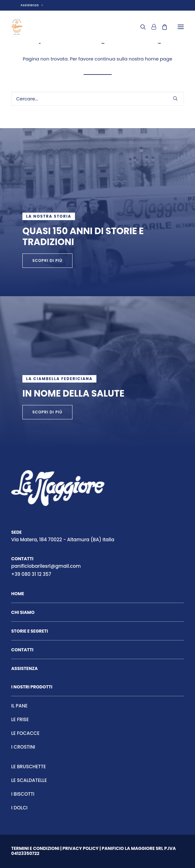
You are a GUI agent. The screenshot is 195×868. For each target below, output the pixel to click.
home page (159, 59)
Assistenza (32, 5)
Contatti (22, 650)
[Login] (151, 27)
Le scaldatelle (29, 780)
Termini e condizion (35, 848)
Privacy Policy (81, 848)
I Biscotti (23, 794)
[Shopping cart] (162, 27)
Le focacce (25, 733)
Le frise (20, 719)
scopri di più (47, 412)
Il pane (19, 706)
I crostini (23, 747)
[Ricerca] (140, 27)
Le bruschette (29, 767)
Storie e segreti (30, 631)
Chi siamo (23, 612)
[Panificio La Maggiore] (17, 27)
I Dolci (19, 808)
